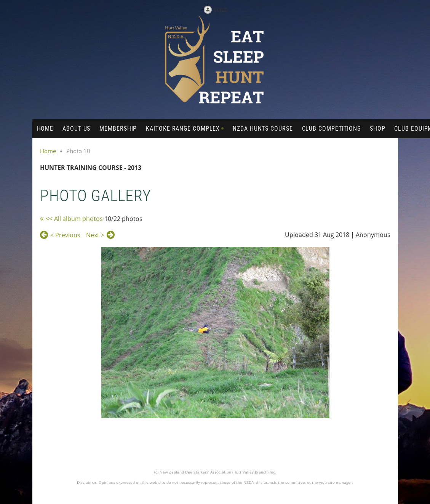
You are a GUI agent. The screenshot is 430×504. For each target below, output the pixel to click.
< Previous (65, 235)
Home (48, 151)
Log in (221, 9)
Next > (95, 235)
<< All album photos (74, 219)
